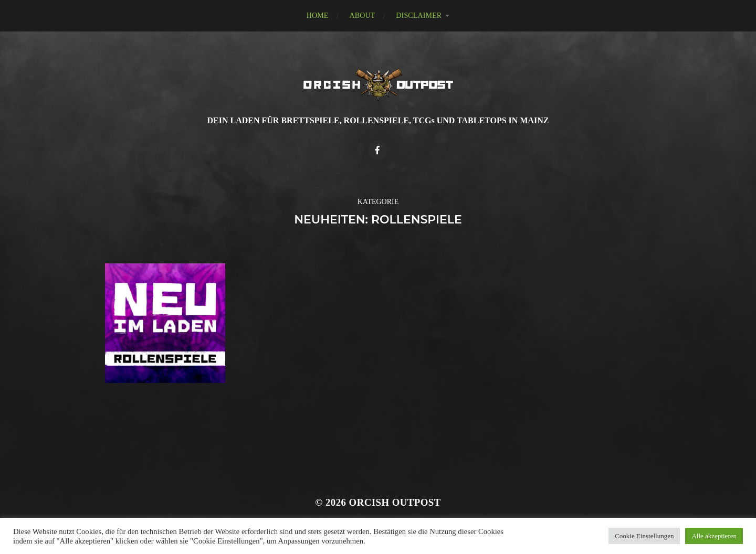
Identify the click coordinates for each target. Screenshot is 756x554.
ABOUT (362, 15)
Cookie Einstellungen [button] (644, 536)
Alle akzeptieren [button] (714, 536)
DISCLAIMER (419, 15)
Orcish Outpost (395, 502)
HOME (318, 15)
